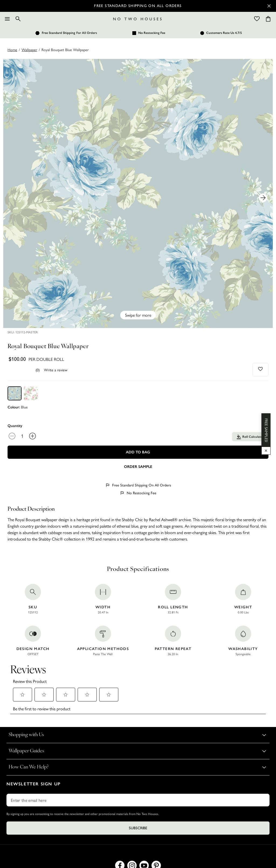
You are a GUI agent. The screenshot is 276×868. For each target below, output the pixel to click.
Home (12, 50)
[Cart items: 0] (268, 19)
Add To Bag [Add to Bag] (138, 452)
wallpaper (29, 50)
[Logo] (137, 19)
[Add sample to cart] (138, 466)
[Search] (18, 19)
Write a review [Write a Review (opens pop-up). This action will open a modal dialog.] (56, 370)
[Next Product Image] (263, 198)
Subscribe (138, 828)
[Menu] (7, 19)
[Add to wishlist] (261, 369)
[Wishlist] (257, 19)
